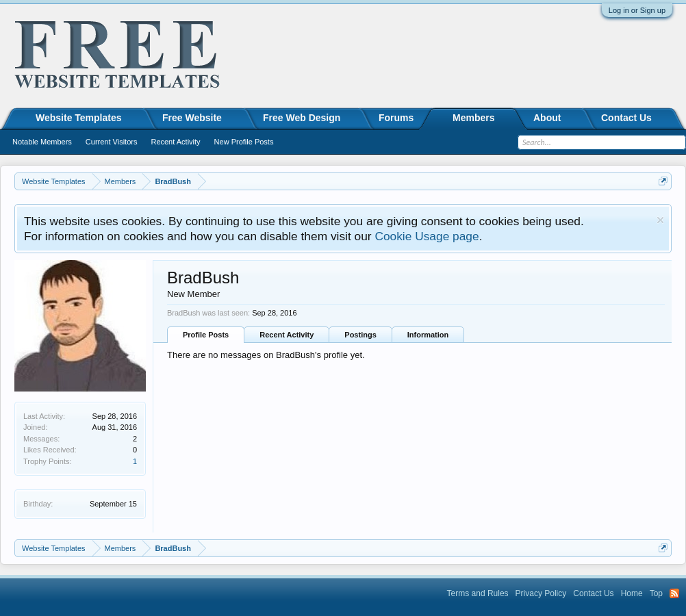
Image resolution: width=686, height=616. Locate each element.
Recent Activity (287, 335)
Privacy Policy (541, 593)
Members (473, 118)
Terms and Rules (478, 593)
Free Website (192, 118)
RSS (674, 593)
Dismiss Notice (660, 220)
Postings (360, 335)
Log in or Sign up (637, 10)
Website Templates (79, 118)
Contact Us (626, 118)
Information (428, 335)
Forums (396, 118)
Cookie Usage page (427, 236)
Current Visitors (112, 142)
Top (656, 593)
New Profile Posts (244, 142)
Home (632, 593)
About (547, 118)
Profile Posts (206, 335)
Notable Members (42, 142)
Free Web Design (302, 118)
